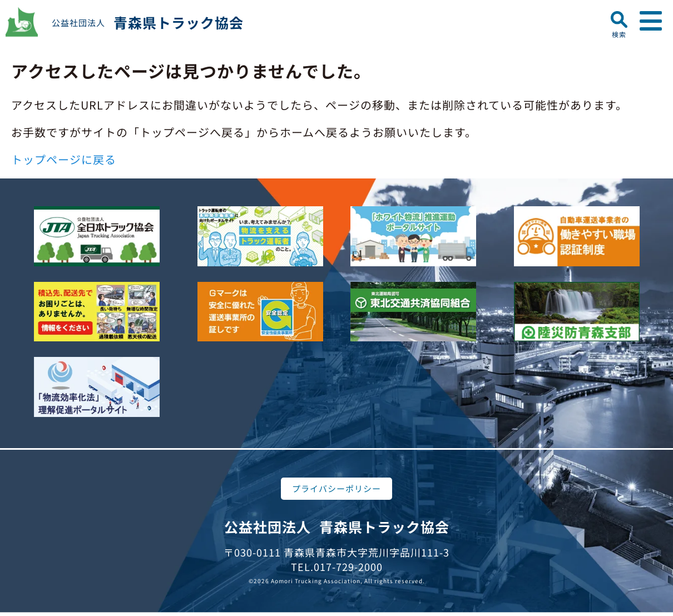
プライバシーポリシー (336, 488)
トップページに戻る (64, 159)
